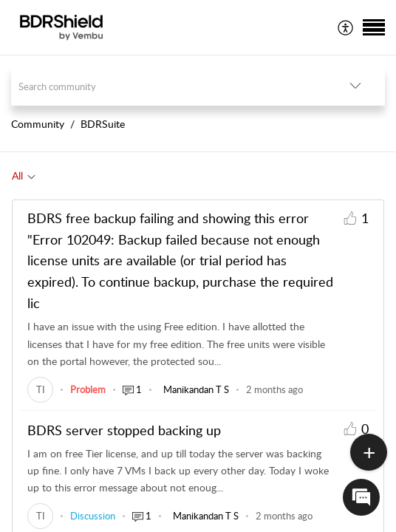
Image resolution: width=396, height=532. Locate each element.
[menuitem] (346, 27)
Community (38, 124)
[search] (168, 86)
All (17, 175)
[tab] (24, 176)
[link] (40, 389)
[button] (346, 27)
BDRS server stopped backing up (124, 430)
